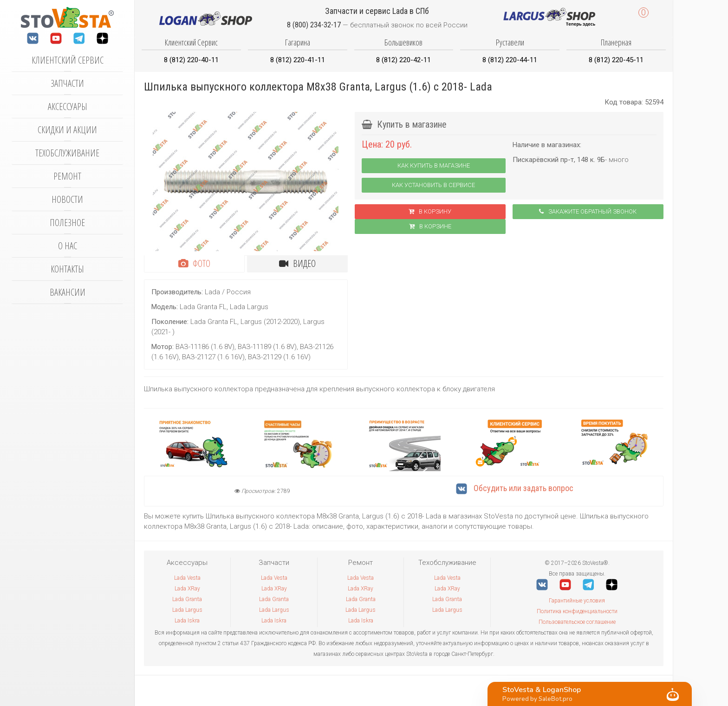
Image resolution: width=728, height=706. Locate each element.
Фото (194, 263)
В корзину (430, 211)
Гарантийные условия (577, 601)
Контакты (67, 269)
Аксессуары (68, 107)
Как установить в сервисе (433, 185)
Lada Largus (187, 610)
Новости (67, 199)
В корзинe (430, 226)
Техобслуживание (67, 153)
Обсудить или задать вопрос (515, 488)
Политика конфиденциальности (577, 611)
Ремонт (67, 176)
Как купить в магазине (434, 165)
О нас (68, 246)
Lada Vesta (187, 578)
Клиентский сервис (68, 60)
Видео (297, 263)
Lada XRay (187, 589)
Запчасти (67, 83)
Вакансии (68, 292)
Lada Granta (187, 599)
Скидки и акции (67, 130)
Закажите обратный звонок (588, 211)
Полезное (67, 223)
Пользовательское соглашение (577, 622)
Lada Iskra (187, 621)
